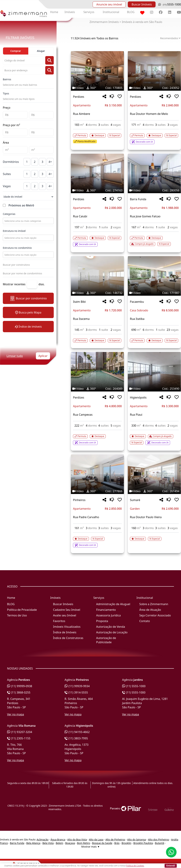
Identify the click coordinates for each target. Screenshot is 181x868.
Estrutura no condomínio (17, 248)
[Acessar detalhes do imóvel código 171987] (154, 338)
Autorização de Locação (112, 632)
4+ (50, 162)
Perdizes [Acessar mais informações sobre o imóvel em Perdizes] (79, 97)
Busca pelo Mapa (28, 312)
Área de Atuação (150, 610)
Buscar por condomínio (28, 298)
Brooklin (126, 843)
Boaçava (70, 843)
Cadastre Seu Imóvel (67, 610)
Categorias (9, 214)
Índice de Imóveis (65, 632)
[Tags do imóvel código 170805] (97, 88)
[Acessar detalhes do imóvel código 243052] (154, 137)
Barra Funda (17, 843)
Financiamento (106, 610)
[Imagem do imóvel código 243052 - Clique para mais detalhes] (154, 71)
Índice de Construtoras (68, 638)
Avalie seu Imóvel (65, 615)
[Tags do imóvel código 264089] (97, 389)
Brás (117, 843)
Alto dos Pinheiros (158, 840)
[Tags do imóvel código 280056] (154, 190)
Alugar (41, 51)
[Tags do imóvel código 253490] (154, 389)
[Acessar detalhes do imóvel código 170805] (97, 136)
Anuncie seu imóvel (109, 4)
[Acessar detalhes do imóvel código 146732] (97, 338)
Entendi (171, 866)
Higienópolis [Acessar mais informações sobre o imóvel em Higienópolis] (138, 397)
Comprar (16, 51)
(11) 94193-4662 (77, 732)
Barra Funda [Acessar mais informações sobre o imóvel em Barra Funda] (138, 199)
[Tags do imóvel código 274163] (97, 190)
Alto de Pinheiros (115, 840)
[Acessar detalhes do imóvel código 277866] (97, 540)
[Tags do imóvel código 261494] (154, 491)
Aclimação (43, 840)
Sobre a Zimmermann (154, 604)
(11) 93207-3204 (20, 732)
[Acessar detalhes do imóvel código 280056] (154, 239)
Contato (145, 621)
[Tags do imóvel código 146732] (97, 293)
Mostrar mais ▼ (90, 847)
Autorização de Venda (111, 627)
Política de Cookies (135, 866)
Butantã (160, 843)
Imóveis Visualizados (67, 627)
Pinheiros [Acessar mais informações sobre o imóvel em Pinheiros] (79, 500)
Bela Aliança (33, 843)
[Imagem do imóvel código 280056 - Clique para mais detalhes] (154, 173)
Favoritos (59, 621)
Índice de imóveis (28, 327)
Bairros (7, 79)
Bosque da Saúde (102, 843)
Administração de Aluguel (113, 604)
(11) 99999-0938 (20, 686)
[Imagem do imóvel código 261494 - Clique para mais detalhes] (154, 474)
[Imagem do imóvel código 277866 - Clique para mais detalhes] (97, 474)
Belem (60, 843)
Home (54, 12)
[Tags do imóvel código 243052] (154, 88)
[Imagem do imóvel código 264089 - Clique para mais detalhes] (97, 372)
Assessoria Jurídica (108, 615)
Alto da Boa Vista (77, 840)
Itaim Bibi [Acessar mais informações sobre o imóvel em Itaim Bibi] (79, 302)
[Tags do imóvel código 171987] (154, 293)
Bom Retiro (84, 843)
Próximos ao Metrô (21, 205)
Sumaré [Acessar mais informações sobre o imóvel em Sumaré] (135, 500)
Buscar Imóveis (142, 4)
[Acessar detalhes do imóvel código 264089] (97, 438)
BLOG (131, 12)
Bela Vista (48, 843)
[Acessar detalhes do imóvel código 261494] (154, 537)
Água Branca (58, 840)
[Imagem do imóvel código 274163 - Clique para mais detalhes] (97, 173)
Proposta (102, 621)
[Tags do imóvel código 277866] (97, 491)
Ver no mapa (16, 714)
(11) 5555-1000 (134, 686)
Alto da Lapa (96, 840)
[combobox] (28, 221)
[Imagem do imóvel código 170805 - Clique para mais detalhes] (97, 71)
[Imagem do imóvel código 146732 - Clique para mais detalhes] (97, 276)
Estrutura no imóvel (14, 231)
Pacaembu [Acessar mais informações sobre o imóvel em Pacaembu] (137, 302)
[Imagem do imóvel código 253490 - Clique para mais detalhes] (154, 372)
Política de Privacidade (22, 610)
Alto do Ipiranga (137, 840)
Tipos (6, 93)
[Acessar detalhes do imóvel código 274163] (97, 239)
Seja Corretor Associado (155, 615)
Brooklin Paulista (143, 843)
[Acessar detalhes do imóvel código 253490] (154, 438)
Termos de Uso (17, 615)
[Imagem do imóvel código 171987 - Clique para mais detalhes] (154, 276)
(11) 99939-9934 (77, 686)
